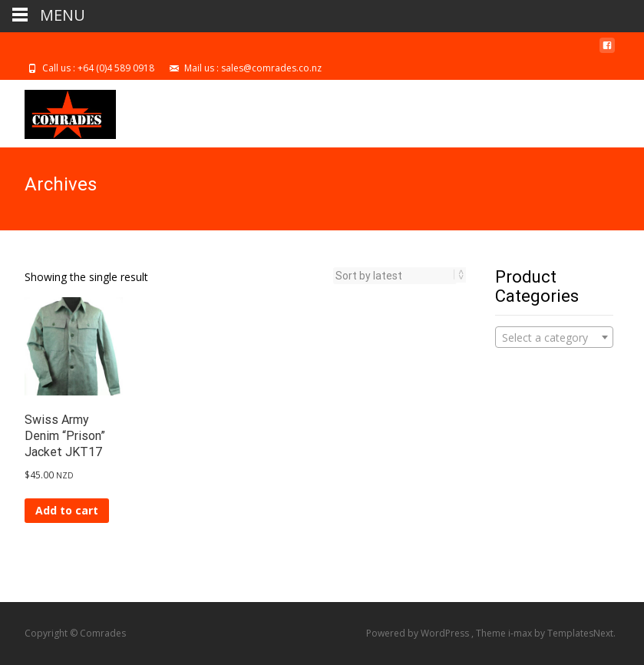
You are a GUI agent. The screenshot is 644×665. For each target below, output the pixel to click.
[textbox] (554, 338)
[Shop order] (395, 276)
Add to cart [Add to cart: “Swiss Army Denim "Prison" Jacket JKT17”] (67, 510)
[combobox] (554, 337)
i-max (521, 633)
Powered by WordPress (419, 633)
